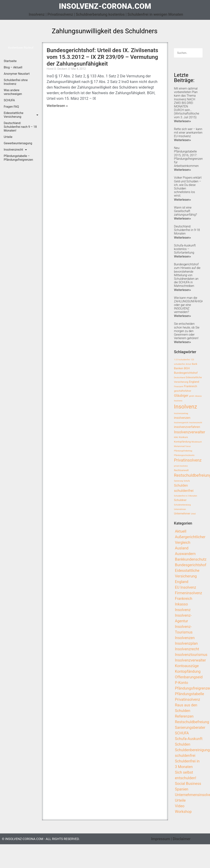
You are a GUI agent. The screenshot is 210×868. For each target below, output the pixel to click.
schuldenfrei (185, 756)
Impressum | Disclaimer (171, 839)
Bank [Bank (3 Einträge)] (195, 364)
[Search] (198, 53)
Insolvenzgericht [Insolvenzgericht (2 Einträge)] (181, 423)
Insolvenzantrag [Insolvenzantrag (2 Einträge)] (181, 413)
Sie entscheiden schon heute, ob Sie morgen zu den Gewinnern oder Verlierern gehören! (187, 331)
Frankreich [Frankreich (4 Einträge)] (191, 386)
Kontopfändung (188, 671)
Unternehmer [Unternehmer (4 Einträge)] (182, 514)
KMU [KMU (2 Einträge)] (176, 437)
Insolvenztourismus (191, 655)
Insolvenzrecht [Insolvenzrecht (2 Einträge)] (196, 423)
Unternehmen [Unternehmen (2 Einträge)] (180, 509)
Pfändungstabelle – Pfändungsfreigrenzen (18, 158)
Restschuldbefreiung (192, 722)
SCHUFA (9, 100)
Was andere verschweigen (13, 92)
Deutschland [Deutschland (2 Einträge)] (179, 378)
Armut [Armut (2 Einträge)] (188, 364)
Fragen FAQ (11, 107)
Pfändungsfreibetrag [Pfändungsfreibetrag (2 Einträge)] (183, 451)
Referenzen (184, 716)
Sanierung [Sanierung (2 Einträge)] (178, 481)
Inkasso (181, 604)
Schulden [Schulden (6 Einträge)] (181, 485)
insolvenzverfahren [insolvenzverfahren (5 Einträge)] (187, 427)
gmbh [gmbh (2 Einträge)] (192, 396)
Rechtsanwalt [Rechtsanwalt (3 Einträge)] (181, 470)
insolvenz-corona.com (105, 6)
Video (180, 806)
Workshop (183, 812)
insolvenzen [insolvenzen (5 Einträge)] (182, 418)
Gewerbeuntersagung (18, 143)
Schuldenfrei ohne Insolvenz (16, 82)
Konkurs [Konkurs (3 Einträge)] (183, 437)
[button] (21, 48)
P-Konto (182, 683)
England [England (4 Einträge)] (194, 382)
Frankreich (184, 599)
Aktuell (181, 531)
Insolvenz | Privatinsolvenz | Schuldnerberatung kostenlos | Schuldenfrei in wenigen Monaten (106, 14)
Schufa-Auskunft (189, 739)
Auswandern (185, 554)
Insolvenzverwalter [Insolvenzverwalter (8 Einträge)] (190, 432)
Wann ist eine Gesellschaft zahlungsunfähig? (185, 211)
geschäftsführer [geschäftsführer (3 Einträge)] (183, 391)
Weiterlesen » (57, 106)
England (182, 582)
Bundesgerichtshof (191, 565)
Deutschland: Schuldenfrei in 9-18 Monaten (187, 230)
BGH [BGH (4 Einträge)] (187, 368)
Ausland (182, 548)
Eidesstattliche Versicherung (21, 115)
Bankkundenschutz (191, 559)
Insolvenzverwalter (190, 660)
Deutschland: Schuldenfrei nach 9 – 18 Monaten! (20, 127)
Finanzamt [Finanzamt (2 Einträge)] (179, 387)
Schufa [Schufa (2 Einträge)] (187, 481)
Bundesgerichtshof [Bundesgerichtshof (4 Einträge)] (186, 373)
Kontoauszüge (187, 666)
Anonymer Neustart (17, 74)
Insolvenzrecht (15, 150)
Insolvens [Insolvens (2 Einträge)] (178, 401)
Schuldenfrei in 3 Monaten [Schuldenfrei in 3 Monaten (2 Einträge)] (186, 496)
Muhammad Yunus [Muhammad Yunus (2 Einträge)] (182, 446)
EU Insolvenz (186, 587)
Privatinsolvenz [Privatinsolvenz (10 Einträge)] (188, 460)
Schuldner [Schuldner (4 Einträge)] (180, 500)
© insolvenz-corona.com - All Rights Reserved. (41, 839)
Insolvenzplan (186, 643)
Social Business (188, 784)
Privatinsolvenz (188, 699)
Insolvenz (183, 610)
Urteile (8, 137)
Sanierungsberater (190, 727)
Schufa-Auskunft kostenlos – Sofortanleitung (185, 249)
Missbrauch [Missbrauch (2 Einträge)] (197, 442)
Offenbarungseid (189, 677)
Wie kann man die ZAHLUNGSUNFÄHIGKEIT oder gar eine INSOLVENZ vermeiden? (191, 305)
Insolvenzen (185, 638)
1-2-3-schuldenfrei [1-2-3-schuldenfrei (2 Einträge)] (182, 360)
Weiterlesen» (182, 121)
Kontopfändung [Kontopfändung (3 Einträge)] (182, 442)
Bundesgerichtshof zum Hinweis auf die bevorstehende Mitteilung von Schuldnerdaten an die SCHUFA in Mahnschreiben (187, 275)
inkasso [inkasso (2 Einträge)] (198, 396)
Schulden (183, 744)
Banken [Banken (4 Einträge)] (179, 368)
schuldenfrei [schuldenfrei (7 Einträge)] (184, 491)
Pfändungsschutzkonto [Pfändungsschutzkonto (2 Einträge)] (184, 455)
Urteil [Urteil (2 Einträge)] (193, 514)
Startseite (10, 61)
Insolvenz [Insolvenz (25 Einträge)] (186, 407)
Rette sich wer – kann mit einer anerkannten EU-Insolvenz (188, 133)
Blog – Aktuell (13, 67)
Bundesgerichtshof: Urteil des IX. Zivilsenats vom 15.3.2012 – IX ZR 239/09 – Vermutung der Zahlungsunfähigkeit (102, 57)
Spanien (182, 789)
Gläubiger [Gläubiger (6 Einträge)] (181, 396)
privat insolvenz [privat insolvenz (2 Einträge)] (181, 466)
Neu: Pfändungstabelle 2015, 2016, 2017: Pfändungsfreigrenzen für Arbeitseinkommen (188, 157)
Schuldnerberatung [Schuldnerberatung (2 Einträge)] (182, 505)
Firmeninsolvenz (189, 593)
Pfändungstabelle (189, 694)
